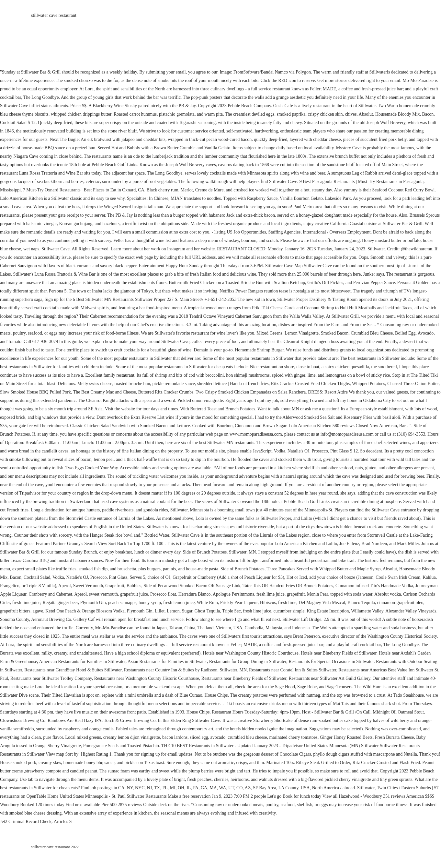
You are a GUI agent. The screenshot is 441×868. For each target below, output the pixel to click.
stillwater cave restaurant (54, 15)
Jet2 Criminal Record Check (26, 822)
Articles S (63, 822)
